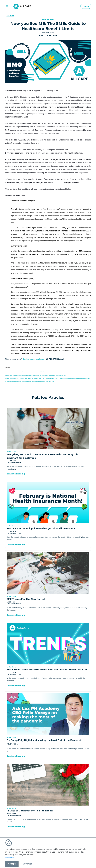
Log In (86, 6)
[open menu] (7, 6)
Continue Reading (16, 474)
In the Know (48, 20)
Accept (12, 864)
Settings (27, 864)
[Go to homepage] (22, 6)
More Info (9, 858)
